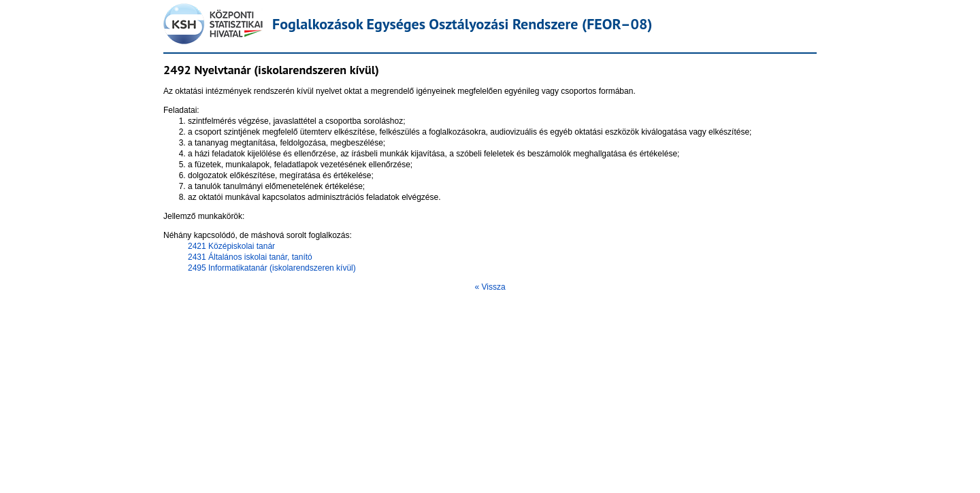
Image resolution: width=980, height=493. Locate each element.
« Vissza (490, 287)
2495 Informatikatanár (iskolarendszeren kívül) (272, 268)
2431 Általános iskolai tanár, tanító (250, 257)
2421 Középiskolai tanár (231, 246)
